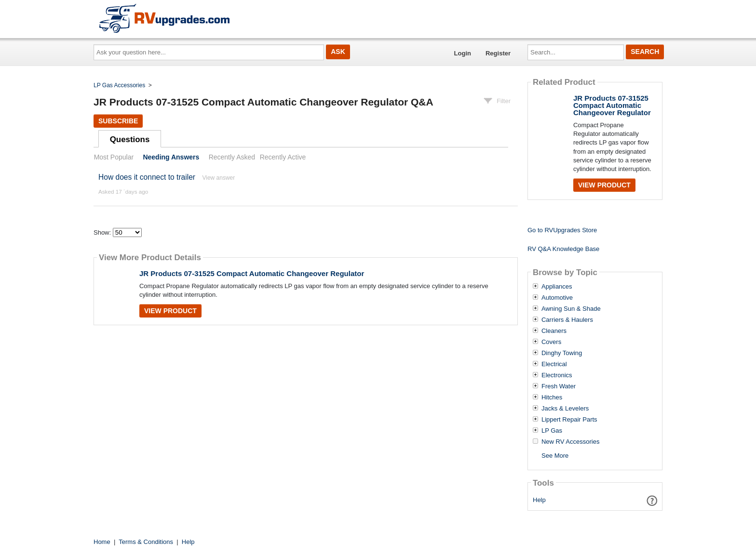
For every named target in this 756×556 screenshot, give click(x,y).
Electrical (554, 364)
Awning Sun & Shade (571, 309)
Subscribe (118, 121)
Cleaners (554, 331)
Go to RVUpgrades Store (562, 230)
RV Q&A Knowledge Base (563, 249)
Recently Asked (232, 157)
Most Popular (114, 157)
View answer (218, 178)
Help (539, 500)
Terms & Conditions (146, 542)
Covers (551, 342)
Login (463, 53)
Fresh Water (559, 386)
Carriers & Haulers (567, 320)
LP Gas (552, 431)
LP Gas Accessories (119, 85)
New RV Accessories (570, 442)
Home (102, 542)
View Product (170, 311)
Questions (130, 139)
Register (498, 53)
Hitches (552, 397)
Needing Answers (171, 157)
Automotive (557, 298)
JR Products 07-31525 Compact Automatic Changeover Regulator (252, 273)
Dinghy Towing (562, 353)
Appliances (557, 287)
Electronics (557, 375)
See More (555, 456)
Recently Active (283, 157)
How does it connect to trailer (147, 177)
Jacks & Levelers (565, 409)
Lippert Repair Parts (569, 420)
